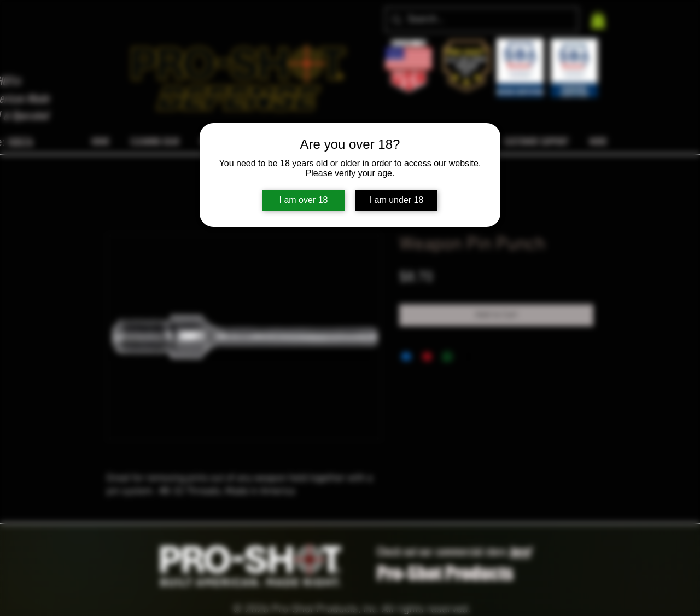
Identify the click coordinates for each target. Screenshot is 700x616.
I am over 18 (304, 200)
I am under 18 (397, 200)
